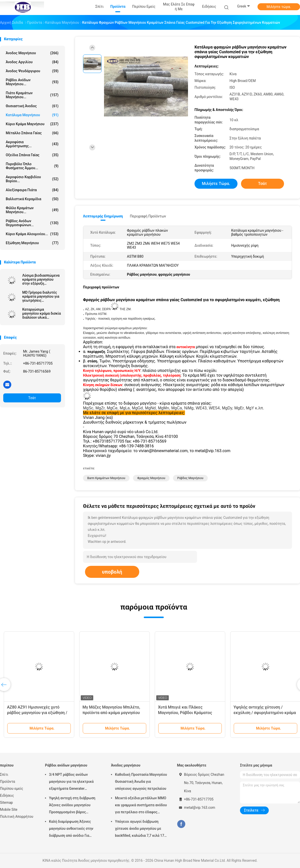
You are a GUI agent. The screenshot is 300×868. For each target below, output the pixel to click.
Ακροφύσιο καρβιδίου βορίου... (32, 179)
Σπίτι (4, 775)
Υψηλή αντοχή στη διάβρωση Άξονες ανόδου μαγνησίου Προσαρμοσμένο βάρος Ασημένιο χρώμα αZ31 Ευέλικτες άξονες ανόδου (72, 806)
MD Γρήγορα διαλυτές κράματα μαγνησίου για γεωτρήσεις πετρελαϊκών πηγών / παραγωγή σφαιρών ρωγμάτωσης (41, 296)
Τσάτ (32, 398)
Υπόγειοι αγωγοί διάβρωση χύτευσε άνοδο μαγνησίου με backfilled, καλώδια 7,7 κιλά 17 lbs (140, 829)
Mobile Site (9, 810)
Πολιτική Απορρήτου (17, 817)
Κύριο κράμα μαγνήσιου (32, 124)
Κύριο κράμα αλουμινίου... (32, 234)
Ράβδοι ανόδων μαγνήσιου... (32, 82)
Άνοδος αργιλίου (32, 62)
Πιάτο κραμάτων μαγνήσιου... (32, 95)
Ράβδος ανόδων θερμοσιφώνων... (32, 223)
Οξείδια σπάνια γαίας (32, 155)
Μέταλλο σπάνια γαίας (32, 133)
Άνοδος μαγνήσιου (32, 53)
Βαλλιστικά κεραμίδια (32, 199)
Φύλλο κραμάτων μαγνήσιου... (32, 210)
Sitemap (6, 803)
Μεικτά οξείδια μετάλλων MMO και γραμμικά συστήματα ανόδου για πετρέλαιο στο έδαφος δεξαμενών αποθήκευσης (141, 806)
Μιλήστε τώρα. (279, 7)
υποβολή (112, 572)
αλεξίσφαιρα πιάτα (32, 190)
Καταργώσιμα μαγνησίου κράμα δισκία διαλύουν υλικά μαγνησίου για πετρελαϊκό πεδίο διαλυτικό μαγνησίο (41, 313)
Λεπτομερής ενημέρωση (103, 216)
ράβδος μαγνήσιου (190, 478)
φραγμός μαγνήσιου (151, 478)
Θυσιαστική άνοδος (32, 106)
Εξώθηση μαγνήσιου (32, 243)
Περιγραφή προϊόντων (148, 216)
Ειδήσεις (7, 796)
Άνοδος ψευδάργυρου (32, 71)
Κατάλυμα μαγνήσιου (32, 115)
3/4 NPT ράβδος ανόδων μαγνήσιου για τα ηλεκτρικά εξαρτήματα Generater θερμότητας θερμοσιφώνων (71, 782)
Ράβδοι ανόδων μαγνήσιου (66, 765)
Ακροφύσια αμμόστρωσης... (32, 144)
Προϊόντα (7, 782)
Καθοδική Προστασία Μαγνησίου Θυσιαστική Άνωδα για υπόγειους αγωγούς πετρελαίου (141, 782)
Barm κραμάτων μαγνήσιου (106, 478)
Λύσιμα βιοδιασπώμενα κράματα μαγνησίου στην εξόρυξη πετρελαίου (41, 279)
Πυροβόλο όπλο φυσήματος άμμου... (32, 166)
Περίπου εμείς (12, 789)
